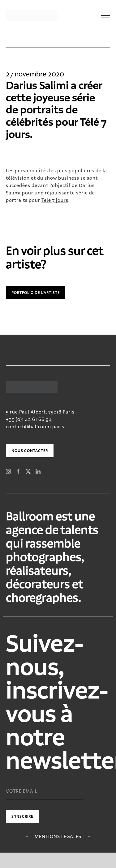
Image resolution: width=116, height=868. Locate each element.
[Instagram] (9, 471)
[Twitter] (28, 471)
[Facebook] (18, 471)
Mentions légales (58, 836)
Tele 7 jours (55, 200)
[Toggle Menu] (105, 15)
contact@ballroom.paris (35, 427)
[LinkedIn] (38, 471)
